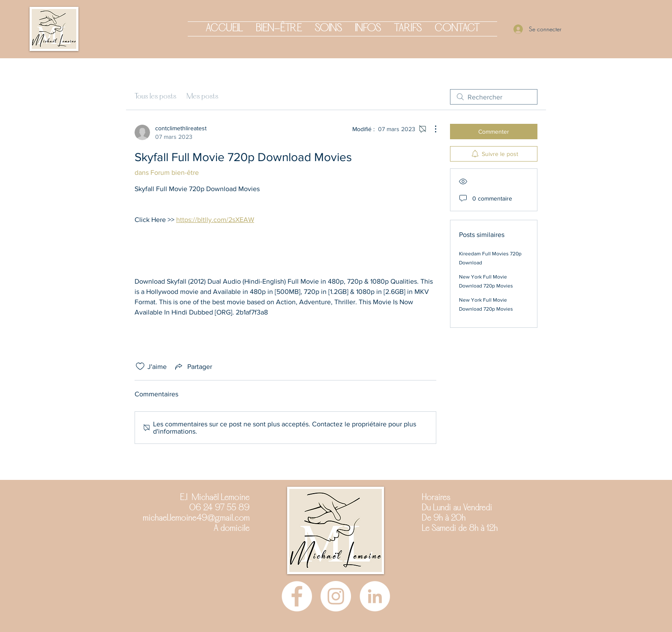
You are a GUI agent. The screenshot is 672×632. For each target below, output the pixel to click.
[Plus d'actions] (431, 129)
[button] (279, 29)
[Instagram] (336, 596)
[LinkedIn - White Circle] (375, 596)
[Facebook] (297, 596)
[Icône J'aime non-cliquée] (140, 366)
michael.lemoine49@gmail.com (196, 518)
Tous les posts (155, 97)
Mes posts (202, 97)
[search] (494, 97)
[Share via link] (193, 366)
